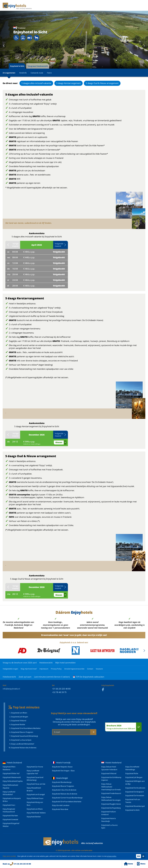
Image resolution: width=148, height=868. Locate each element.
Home (128, 864)
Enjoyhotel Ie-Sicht (17, 66)
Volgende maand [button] (61, 245)
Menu (141, 864)
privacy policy (112, 856)
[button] (4, 46)
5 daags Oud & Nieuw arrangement (102, 83)
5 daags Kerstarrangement (68, 83)
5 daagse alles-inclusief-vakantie (36, 83)
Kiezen (59, 442)
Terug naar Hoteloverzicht (38, 66)
